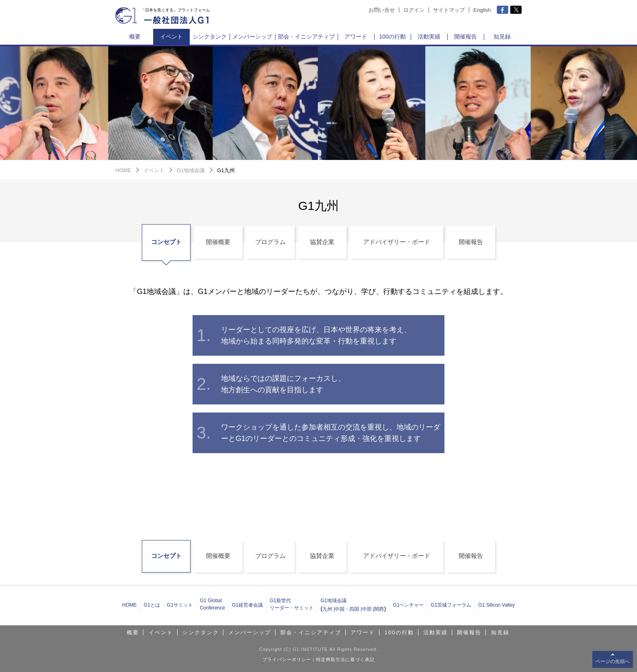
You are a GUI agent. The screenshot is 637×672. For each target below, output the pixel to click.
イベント (171, 37)
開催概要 (218, 242)
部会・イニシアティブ (306, 37)
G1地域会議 (191, 170)
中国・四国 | (348, 609)
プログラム (270, 242)
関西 (379, 609)
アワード (356, 37)
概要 (135, 37)
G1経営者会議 (247, 605)
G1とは (152, 605)
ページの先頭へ (613, 661)
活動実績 (429, 37)
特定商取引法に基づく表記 (345, 659)
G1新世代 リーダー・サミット (292, 604)
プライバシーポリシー (287, 659)
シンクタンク (210, 37)
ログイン (414, 10)
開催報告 (466, 37)
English (482, 10)
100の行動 (392, 37)
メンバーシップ (252, 37)
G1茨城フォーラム (451, 605)
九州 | (329, 609)
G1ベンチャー (408, 605)
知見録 (502, 37)
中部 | (368, 609)
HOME (123, 170)
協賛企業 (322, 242)
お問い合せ (382, 10)
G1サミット (180, 605)
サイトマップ (449, 10)
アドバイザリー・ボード (397, 242)
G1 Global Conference (212, 604)
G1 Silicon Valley (496, 605)
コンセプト (166, 242)
